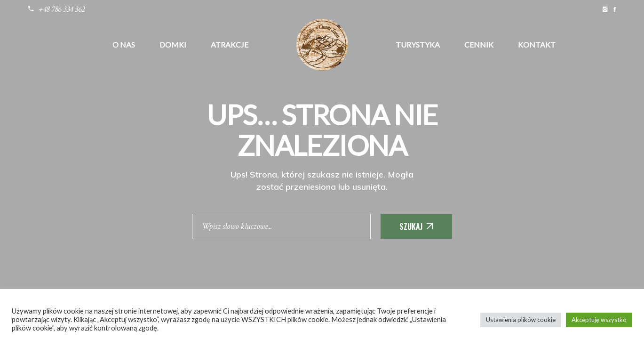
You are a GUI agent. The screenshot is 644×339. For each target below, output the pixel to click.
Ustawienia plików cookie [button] (521, 320)
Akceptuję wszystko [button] (599, 320)
